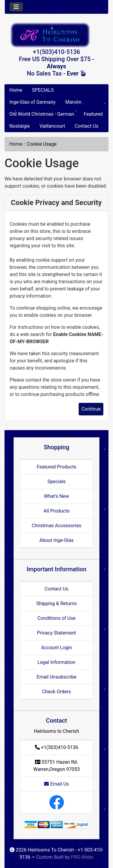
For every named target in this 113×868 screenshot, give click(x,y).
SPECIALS (43, 90)
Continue (91, 409)
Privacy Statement (56, 633)
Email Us (56, 784)
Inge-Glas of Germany (32, 102)
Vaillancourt (52, 126)
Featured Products (56, 467)
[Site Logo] (56, 35)
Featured (93, 114)
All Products (56, 511)
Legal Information (57, 662)
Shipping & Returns (56, 603)
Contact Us (87, 126)
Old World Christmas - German (42, 114)
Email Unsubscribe (56, 677)
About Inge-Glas (56, 540)
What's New (56, 496)
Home (16, 90)
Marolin (73, 102)
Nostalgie (20, 126)
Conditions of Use (56, 618)
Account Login (56, 648)
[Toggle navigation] (16, 7)
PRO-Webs (82, 857)
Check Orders (57, 692)
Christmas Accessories (56, 526)
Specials (56, 482)
